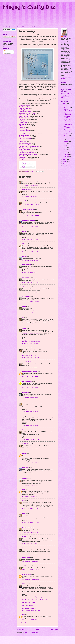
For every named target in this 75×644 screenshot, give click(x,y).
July (65, 143)
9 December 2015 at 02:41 (30, 523)
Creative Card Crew (25, 112)
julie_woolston (27, 527)
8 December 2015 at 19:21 (30, 496)
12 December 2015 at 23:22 (31, 570)
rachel (24, 201)
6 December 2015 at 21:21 (30, 367)
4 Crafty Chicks (24, 148)
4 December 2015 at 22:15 (30, 196)
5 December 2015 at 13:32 (30, 260)
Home (38, 629)
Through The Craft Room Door (31, 333)
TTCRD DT (25, 340)
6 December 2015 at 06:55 (31, 282)
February (67, 154)
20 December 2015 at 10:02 (31, 610)
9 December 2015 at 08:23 (31, 532)
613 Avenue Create (25, 115)
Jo (23, 317)
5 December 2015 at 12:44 (30, 239)
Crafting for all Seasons (26, 110)
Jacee (24, 306)
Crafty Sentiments (24, 130)
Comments (7, 53)
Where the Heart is (24, 105)
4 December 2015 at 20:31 (30, 185)
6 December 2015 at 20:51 (31, 357)
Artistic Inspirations (25, 126)
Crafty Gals (22, 142)
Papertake (22, 127)
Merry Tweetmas (67, 127)
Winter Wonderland (68, 110)
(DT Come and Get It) (28, 603)
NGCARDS (26, 392)
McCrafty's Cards (27, 190)
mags (64, 37)
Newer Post (21, 629)
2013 (65, 161)
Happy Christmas (67, 113)
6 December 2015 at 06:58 (31, 292)
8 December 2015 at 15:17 (30, 485)
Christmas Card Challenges (27, 113)
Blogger (46, 641)
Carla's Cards (26, 444)
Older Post (54, 629)
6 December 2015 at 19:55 (30, 343)
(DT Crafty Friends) (28, 605)
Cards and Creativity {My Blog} (31, 342)
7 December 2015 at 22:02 (31, 439)
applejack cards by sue (29, 220)
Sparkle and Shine (67, 120)
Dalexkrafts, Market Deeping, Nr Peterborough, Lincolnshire (67, 95)
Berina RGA (26, 348)
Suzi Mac (25, 478)
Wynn (24, 490)
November (67, 134)
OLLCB (21, 107)
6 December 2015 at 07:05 (31, 302)
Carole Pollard (26, 362)
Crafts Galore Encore (25, 137)
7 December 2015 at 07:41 (30, 388)
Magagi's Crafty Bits (29, 7)
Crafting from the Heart (26, 121)
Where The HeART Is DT (29, 355)
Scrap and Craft (24, 149)
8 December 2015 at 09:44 (31, 463)
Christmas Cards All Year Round (29, 154)
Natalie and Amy (24, 135)
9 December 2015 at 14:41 (30, 543)
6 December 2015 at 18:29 (30, 313)
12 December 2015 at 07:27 (31, 561)
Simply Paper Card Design (30, 311)
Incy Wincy (22, 119)
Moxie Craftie (26, 354)
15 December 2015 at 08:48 (31, 579)
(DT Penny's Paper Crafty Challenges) (33, 597)
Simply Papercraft (24, 159)
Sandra (24, 328)
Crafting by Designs (25, 143)
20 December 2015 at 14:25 (31, 620)
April (66, 150)
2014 (65, 159)
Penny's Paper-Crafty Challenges (29, 146)
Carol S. (25, 180)
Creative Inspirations (25, 145)
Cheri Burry (26, 467)
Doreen (24, 256)
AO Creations (26, 277)
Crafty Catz (22, 156)
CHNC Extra (23, 140)
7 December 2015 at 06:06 (31, 377)
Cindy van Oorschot (28, 209)
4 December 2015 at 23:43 (31, 216)
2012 (65, 163)
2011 (65, 166)
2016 (65, 104)
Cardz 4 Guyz (23, 129)
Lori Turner (25, 537)
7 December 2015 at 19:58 (30, 411)
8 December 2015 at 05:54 (31, 449)
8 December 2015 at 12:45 (30, 474)
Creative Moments (24, 108)
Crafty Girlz (22, 124)
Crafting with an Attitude (26, 153)
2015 (65, 106)
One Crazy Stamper (25, 138)
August (66, 141)
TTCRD (21, 132)
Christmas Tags (67, 117)
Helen (24, 402)
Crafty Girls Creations (26, 151)
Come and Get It (24, 116)
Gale (24, 501)
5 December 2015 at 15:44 (30, 273)
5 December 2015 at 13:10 (30, 252)
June (66, 146)
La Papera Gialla (27, 381)
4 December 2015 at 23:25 (31, 205)
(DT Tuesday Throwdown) (29, 608)
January (66, 156)
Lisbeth (24, 453)
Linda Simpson (27, 265)
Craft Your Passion (25, 118)
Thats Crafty (23, 157)
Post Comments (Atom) (32, 633)
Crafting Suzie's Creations (30, 372)
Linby (24, 430)
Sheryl (24, 244)
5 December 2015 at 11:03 (30, 227)
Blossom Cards (27, 574)
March (66, 152)
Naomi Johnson (27, 548)
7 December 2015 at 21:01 (30, 425)
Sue (23, 615)
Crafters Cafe (23, 134)
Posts (6, 51)
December (67, 108)
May (66, 148)
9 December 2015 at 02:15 (31, 509)
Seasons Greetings (67, 130)
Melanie (25, 584)
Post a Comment (26, 623)
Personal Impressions (68, 124)
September (67, 138)
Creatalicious (23, 123)
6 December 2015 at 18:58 (30, 324)
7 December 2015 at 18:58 (30, 398)
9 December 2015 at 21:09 (31, 553)
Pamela (24, 231)
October (67, 136)
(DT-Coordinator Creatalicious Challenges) (34, 600)
